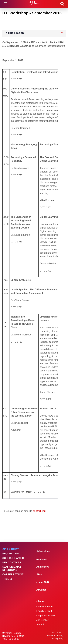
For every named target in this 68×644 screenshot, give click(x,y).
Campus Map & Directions (12, 569)
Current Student (45, 607)
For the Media (58, 632)
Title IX (7, 579)
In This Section (14, 33)
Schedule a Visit (13, 558)
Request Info (11, 554)
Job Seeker (42, 620)
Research (42, 559)
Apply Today (11, 549)
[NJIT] (34, 4)
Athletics (41, 590)
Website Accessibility (55, 635)
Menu (6, 4)
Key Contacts (12, 563)
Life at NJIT (43, 582)
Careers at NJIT (13, 574)
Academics (43, 567)
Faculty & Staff (44, 611)
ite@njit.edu (39, 511)
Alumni (40, 625)
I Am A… (41, 601)
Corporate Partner (46, 616)
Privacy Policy (58, 638)
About (40, 574)
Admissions (43, 551)
